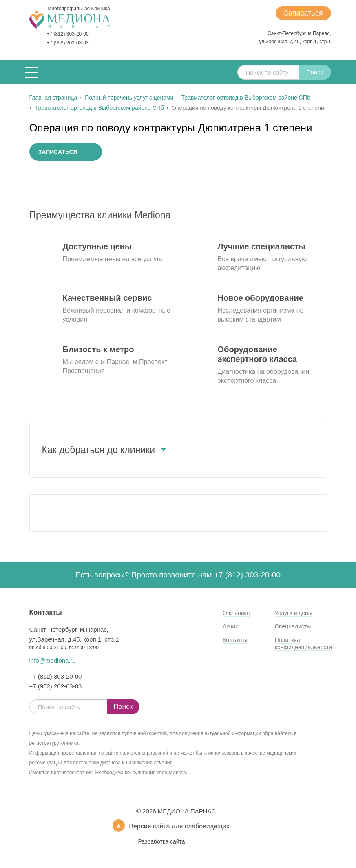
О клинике (236, 613)
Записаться (303, 13)
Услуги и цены (294, 613)
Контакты (235, 640)
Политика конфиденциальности (304, 644)
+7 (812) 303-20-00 (68, 34)
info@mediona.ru (53, 660)
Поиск (315, 72)
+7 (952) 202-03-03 (68, 43)
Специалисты (293, 626)
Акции (231, 626)
